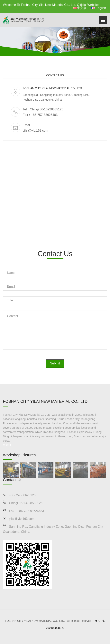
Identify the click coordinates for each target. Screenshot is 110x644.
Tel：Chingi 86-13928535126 (43, 109)
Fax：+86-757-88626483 (40, 115)
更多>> (7, 445)
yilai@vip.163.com (35, 131)
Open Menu (103, 20)
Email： (28, 125)
